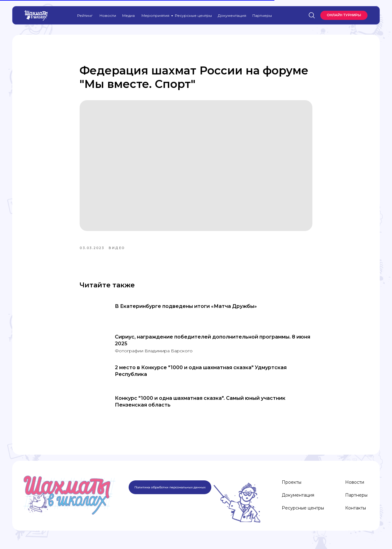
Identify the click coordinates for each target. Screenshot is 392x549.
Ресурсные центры (193, 15)
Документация (232, 15)
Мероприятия (155, 15)
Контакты (356, 508)
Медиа (128, 15)
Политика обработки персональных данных (170, 487)
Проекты (292, 482)
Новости (108, 15)
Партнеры (262, 15)
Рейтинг (85, 15)
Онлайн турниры (344, 15)
